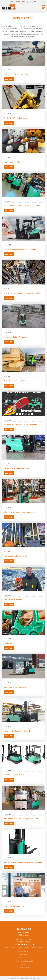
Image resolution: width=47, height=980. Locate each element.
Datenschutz (23, 958)
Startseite (24, 951)
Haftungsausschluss (24, 961)
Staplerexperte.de (34, 978)
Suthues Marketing (21, 978)
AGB (24, 964)
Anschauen (9, 79)
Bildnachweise (24, 968)
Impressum (24, 954)
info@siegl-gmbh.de (31, 2)
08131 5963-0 (16, 2)
